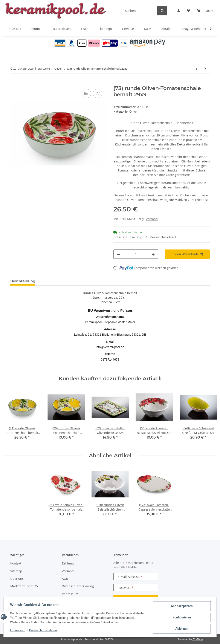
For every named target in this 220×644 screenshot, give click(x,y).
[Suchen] (140, 11)
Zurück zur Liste (23, 69)
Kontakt (16, 563)
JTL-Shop (198, 639)
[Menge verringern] (118, 254)
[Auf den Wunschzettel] (98, 93)
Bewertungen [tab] (54, 281)
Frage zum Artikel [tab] (90, 281)
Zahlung (68, 563)
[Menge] (136, 254)
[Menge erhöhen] (153, 254)
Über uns (17, 579)
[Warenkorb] (205, 11)
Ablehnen (181, 629)
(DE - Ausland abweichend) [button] (160, 237)
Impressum (18, 631)
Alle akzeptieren (181, 606)
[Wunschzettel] (188, 11)
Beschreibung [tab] (23, 281)
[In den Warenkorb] (14, 83)
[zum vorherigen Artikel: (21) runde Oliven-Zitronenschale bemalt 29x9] (196, 69)
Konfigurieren (181, 618)
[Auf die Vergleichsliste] (86, 93)
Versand (152, 219)
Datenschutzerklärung (44, 631)
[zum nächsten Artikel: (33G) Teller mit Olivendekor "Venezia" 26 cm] (205, 69)
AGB (65, 579)
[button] (179, 11)
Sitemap (16, 571)
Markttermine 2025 (24, 586)
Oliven (134, 111)
